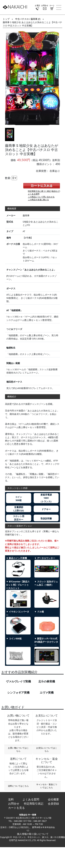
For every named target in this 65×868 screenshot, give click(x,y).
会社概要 (53, 799)
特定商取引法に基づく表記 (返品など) (44, 191)
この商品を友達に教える (38, 200)
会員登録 (53, 804)
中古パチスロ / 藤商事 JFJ (28, 19)
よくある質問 (34, 194)
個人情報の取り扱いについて (33, 834)
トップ (6, 19)
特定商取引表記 (34, 804)
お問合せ (14, 804)
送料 (11, 799)
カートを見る (16, 808)
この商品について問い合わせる (41, 197)
